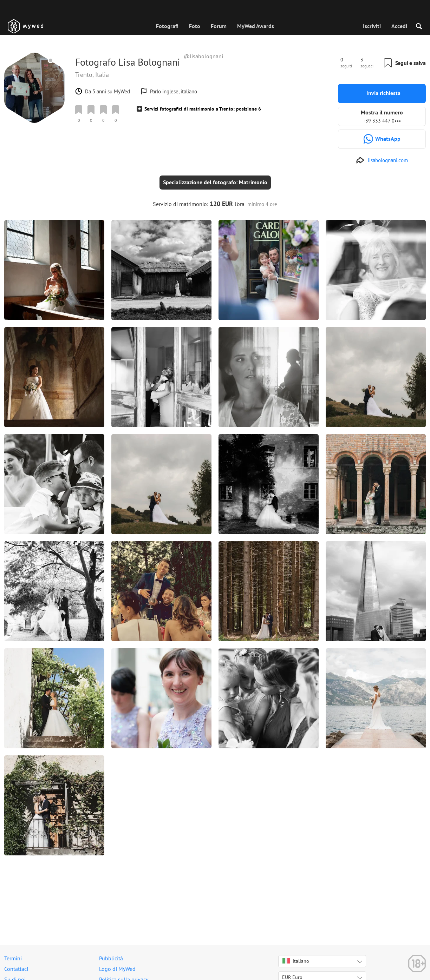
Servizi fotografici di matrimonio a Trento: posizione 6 (203, 109)
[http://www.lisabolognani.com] (382, 160)
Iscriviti (372, 26)
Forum (219, 26)
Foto (195, 26)
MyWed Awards (256, 26)
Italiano (296, 961)
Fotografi (167, 26)
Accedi (399, 26)
